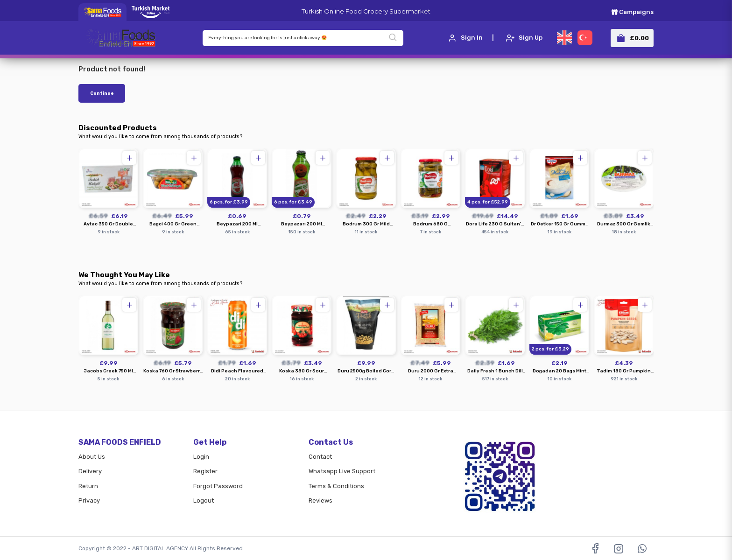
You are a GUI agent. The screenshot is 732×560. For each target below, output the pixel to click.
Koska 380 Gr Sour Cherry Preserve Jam (302, 371)
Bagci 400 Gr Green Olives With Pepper (173, 224)
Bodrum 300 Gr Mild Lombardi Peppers (366, 224)
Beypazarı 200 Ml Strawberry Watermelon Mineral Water (302, 224)
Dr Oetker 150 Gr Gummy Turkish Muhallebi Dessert (560, 224)
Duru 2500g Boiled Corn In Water (366, 371)
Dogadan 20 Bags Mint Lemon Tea (560, 371)
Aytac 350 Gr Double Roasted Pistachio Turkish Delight (108, 224)
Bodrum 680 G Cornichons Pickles (431, 224)
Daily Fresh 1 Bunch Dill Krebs (495, 371)
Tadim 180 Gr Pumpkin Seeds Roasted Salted (624, 371)
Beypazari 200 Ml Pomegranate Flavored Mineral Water (237, 224)
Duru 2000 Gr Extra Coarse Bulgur (431, 371)
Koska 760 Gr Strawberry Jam (173, 371)
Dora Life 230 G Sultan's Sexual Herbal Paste (495, 224)
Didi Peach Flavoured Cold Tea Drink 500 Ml (237, 371)
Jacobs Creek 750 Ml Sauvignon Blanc (108, 371)
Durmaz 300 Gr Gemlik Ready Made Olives (624, 224)
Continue (102, 93)
